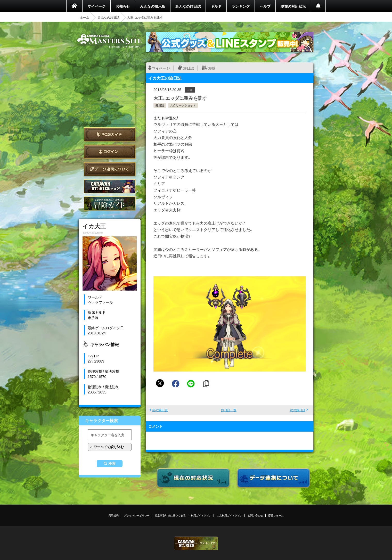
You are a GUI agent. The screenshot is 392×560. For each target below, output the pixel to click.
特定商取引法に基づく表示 (170, 515)
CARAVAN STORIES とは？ (110, 186)
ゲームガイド (110, 204)
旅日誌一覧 (229, 410)
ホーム (85, 17)
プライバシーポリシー (137, 515)
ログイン (110, 152)
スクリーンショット (183, 105)
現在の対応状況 (293, 6)
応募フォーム (276, 515)
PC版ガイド (110, 134)
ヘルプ (265, 6)
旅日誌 (189, 68)
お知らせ (123, 6)
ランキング (241, 6)
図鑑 (211, 68)
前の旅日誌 (160, 410)
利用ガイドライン (201, 515)
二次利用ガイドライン (230, 515)
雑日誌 (160, 105)
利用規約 (113, 515)
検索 (112, 464)
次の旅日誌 (298, 410)
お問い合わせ (255, 515)
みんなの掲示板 (153, 6)
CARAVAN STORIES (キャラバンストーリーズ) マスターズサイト (110, 41)
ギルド (216, 6)
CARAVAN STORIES (196, 543)
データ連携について (110, 169)
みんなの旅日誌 (188, 6)
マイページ (96, 6)
